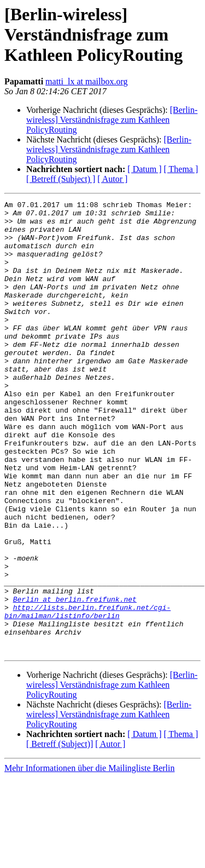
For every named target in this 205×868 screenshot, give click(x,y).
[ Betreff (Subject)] (60, 834)
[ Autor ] (112, 179)
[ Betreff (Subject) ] (61, 179)
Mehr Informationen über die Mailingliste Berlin (89, 858)
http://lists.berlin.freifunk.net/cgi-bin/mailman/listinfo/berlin (87, 694)
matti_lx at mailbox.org (86, 81)
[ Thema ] (181, 169)
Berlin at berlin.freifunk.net (75, 679)
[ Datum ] (144, 169)
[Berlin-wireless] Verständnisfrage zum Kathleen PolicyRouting (112, 120)
